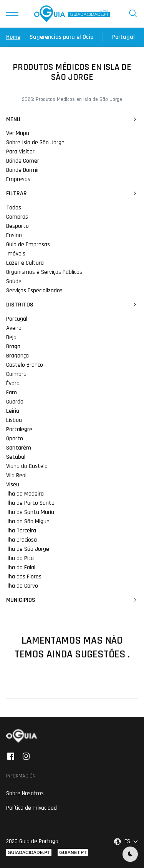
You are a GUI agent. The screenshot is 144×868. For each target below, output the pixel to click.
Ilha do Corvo (22, 586)
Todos (14, 208)
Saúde (14, 281)
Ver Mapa (18, 133)
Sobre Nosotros (25, 793)
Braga (13, 347)
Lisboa (14, 420)
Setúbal (16, 457)
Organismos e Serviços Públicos (44, 272)
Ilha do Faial (21, 567)
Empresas (18, 179)
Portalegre (19, 429)
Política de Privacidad (31, 808)
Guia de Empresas (28, 245)
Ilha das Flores (24, 577)
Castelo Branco (25, 365)
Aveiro (14, 328)
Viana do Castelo (27, 466)
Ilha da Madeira (25, 494)
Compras (17, 217)
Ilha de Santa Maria (30, 512)
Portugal (123, 37)
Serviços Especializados (34, 291)
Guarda (15, 402)
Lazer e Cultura (25, 263)
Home (13, 37)
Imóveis (16, 254)
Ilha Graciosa (22, 540)
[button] (12, 14)
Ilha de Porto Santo (30, 503)
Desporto (17, 226)
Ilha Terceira (21, 531)
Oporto (15, 439)
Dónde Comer (23, 161)
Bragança (17, 356)
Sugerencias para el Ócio (61, 37)
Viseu (13, 485)
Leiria (13, 411)
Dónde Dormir (23, 170)
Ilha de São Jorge (28, 549)
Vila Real (16, 475)
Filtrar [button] (72, 194)
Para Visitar (20, 152)
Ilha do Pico (20, 558)
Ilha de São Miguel (28, 521)
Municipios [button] (72, 600)
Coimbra (16, 374)
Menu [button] (72, 120)
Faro (12, 393)
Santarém (19, 448)
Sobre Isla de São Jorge (35, 142)
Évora (13, 383)
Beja (11, 337)
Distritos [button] (72, 305)
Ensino (14, 235)
